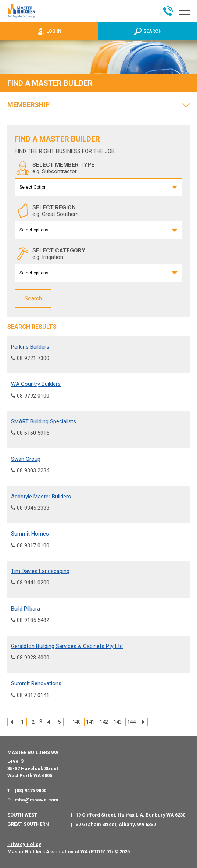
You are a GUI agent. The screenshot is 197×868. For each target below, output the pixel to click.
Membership (28, 105)
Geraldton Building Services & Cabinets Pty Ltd (67, 646)
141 (90, 722)
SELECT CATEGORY (50, 254)
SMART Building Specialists (44, 421)
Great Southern (28, 824)
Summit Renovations (36, 683)
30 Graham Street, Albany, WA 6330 (116, 824)
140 (76, 722)
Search (33, 298)
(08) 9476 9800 (31, 790)
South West (22, 814)
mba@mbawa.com (37, 799)
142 (104, 722)
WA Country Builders (36, 384)
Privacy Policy (24, 844)
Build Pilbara (26, 608)
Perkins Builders (30, 346)
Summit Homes (30, 534)
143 (118, 722)
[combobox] (98, 187)
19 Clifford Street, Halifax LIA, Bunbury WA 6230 (130, 815)
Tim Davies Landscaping (40, 571)
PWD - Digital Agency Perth (34, 865)
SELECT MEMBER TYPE (55, 168)
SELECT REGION (47, 211)
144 (131, 722)
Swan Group (26, 459)
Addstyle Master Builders (41, 496)
